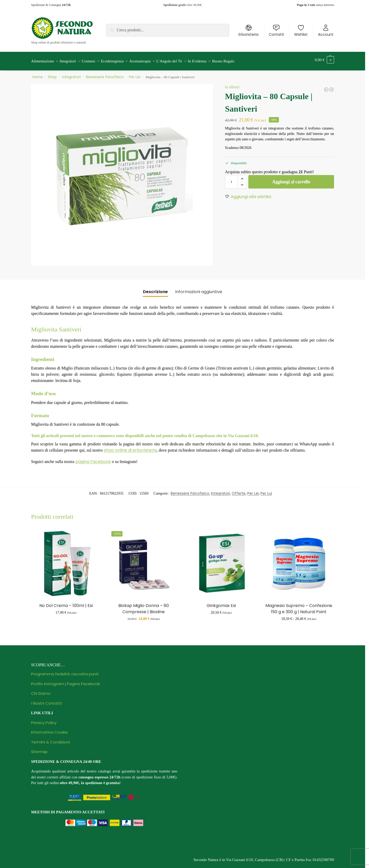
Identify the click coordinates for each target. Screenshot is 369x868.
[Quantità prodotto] (231, 179)
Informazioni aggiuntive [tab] (199, 289)
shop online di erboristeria (130, 447)
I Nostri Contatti (46, 700)
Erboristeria (248, 31)
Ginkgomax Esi (221, 603)
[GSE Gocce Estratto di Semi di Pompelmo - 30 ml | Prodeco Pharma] (331, 87)
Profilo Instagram (48, 681)
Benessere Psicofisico (105, 74)
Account (326, 31)
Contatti (276, 31)
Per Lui (266, 490)
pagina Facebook (93, 459)
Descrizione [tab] (155, 289)
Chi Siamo (41, 690)
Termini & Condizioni (50, 739)
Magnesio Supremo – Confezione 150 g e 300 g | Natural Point (299, 606)
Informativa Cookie (49, 729)
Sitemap (39, 749)
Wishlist (301, 31)
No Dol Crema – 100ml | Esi (66, 603)
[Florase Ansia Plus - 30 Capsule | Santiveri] (326, 87)
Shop (52, 74)
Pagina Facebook (83, 681)
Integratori (71, 74)
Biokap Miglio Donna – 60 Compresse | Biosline (144, 606)
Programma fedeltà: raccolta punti (65, 671)
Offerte (239, 490)
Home (38, 74)
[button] (324, 60)
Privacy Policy (44, 720)
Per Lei (135, 74)
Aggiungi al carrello (291, 179)
